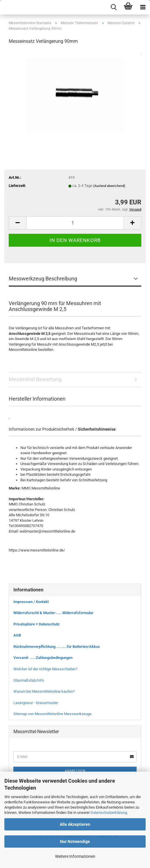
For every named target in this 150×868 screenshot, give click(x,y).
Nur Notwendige (75, 842)
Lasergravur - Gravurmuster (36, 703)
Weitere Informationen (75, 856)
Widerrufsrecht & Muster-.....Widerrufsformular (53, 613)
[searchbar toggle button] (114, 7)
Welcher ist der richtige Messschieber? (45, 669)
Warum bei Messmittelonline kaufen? (44, 691)
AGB (17, 635)
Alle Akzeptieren (75, 824)
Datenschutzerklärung (109, 813)
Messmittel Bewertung (35, 379)
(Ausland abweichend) (109, 186)
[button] (17, 223)
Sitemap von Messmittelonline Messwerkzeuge (52, 714)
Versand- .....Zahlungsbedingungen (43, 658)
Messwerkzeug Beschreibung (43, 279)
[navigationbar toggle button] (143, 7)
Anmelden (75, 771)
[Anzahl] (75, 223)
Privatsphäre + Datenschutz (37, 624)
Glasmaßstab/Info (29, 680)
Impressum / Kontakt (31, 602)
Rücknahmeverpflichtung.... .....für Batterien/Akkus (57, 647)
